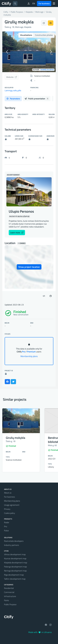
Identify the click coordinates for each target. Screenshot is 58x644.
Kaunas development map (15, 558)
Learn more (17, 232)
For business (44, 3)
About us (8, 493)
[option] (29, 52)
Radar (7, 522)
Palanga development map (15, 567)
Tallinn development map (15, 579)
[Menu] (54, 3)
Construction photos (44, 35)
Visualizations (26, 35)
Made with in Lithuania (40, 632)
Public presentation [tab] (37, 99)
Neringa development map (15, 571)
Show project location (29, 267)
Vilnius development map (15, 554)
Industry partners (12, 545)
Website (12, 77)
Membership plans (29, 356)
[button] (6, 52)
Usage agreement (12, 505)
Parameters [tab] (13, 99)
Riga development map (14, 575)
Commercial (9, 592)
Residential (9, 588)
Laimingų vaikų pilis (13, 90)
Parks (7, 600)
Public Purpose (10, 604)
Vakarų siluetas (47, 70)
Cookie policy (10, 513)
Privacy (7, 509)
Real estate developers (14, 541)
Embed (22, 243)
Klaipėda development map (16, 562)
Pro (6, 526)
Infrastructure (10, 596)
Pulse (6, 530)
